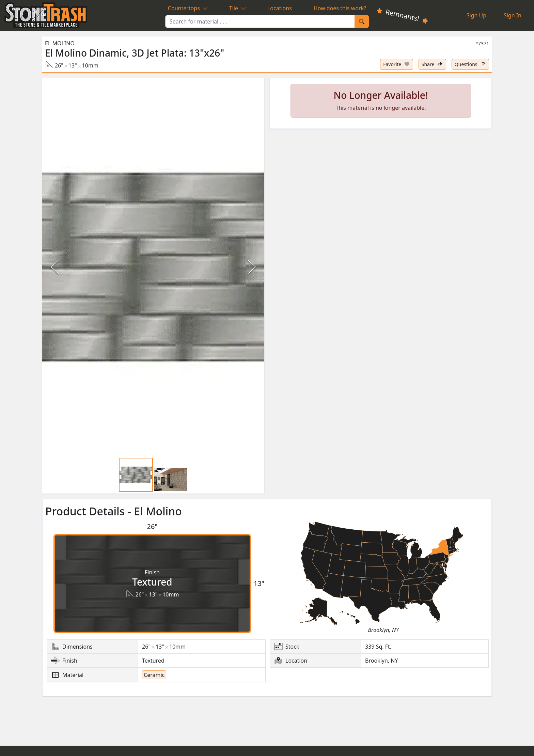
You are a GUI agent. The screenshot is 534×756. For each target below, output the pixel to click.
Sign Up (476, 15)
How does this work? (340, 8)
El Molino (60, 43)
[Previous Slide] (56, 267)
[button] (153, 267)
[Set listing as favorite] (397, 64)
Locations (280, 8)
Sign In (513, 15)
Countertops (188, 8)
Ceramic (154, 675)
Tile (237, 8)
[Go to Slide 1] (136, 475)
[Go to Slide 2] (171, 480)
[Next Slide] (251, 267)
